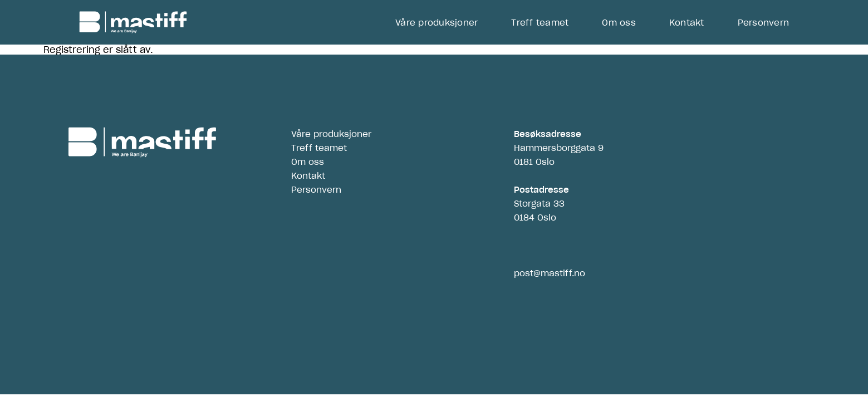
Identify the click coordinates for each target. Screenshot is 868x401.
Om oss (619, 23)
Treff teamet (540, 23)
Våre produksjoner (437, 23)
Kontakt (687, 23)
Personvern (764, 23)
